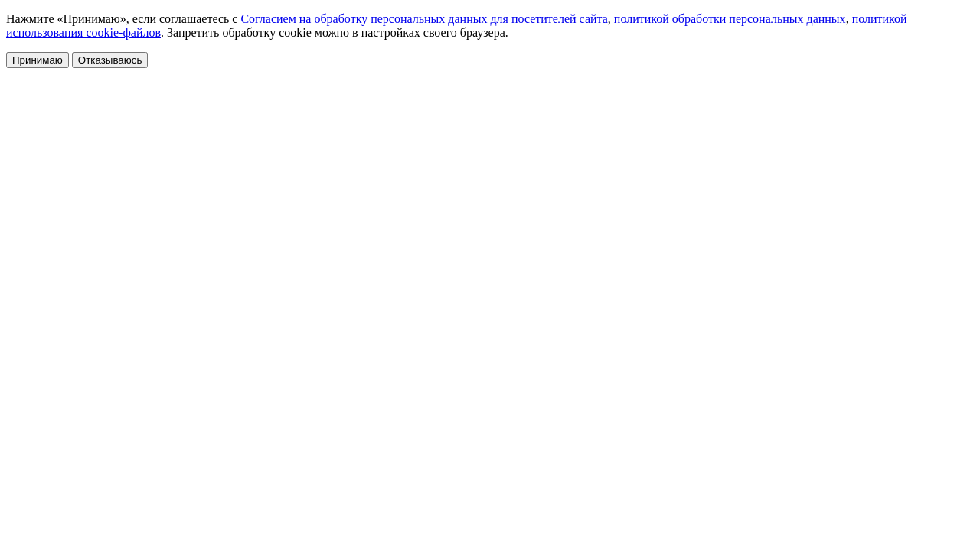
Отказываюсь (110, 60)
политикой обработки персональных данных (730, 19)
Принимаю (38, 60)
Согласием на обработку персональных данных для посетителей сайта (424, 19)
